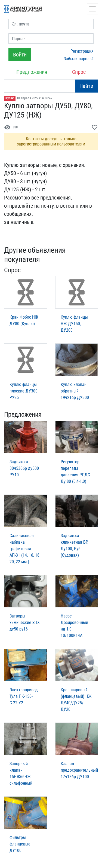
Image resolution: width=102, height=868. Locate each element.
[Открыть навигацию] (92, 9)
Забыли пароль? (79, 59)
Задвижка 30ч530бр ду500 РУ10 (24, 468)
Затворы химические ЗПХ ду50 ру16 (25, 623)
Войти (20, 55)
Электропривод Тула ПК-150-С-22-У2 (24, 696)
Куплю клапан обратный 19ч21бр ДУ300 (75, 391)
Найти (86, 86)
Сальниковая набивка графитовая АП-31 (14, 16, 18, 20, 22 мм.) (25, 549)
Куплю (10, 98)
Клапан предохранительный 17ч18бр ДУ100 (79, 770)
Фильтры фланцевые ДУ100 (20, 844)
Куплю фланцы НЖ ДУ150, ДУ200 (74, 324)
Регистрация (82, 51)
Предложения (32, 72)
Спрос (79, 72)
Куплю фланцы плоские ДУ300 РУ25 (24, 391)
